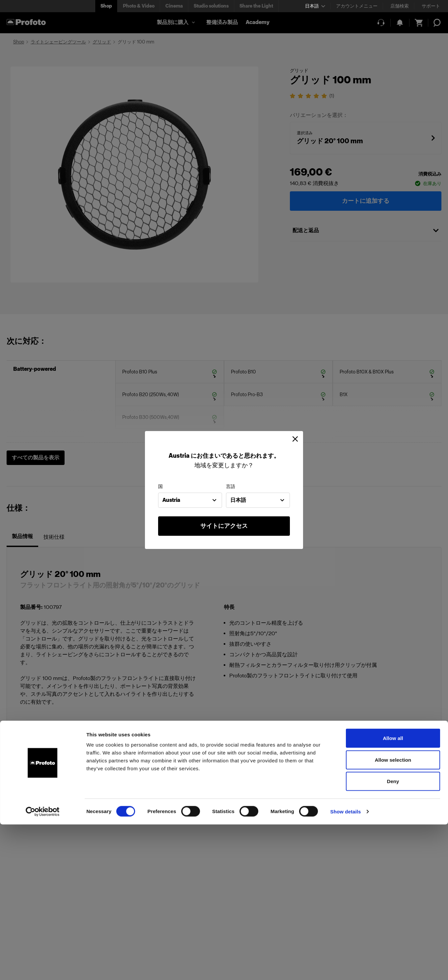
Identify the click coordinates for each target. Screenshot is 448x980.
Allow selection (393, 915)
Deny (393, 937)
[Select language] (315, 6)
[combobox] (190, 500)
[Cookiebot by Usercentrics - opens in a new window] (43, 967)
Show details (346, 967)
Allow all (393, 894)
